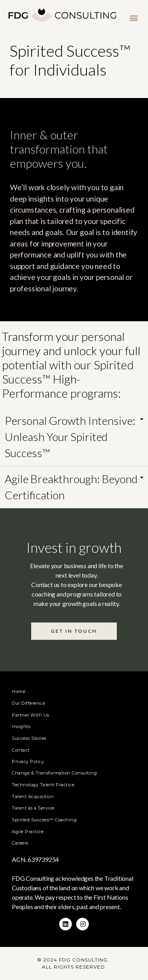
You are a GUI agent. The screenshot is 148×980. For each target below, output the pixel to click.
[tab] (74, 437)
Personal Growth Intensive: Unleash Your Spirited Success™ (70, 437)
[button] (134, 18)
